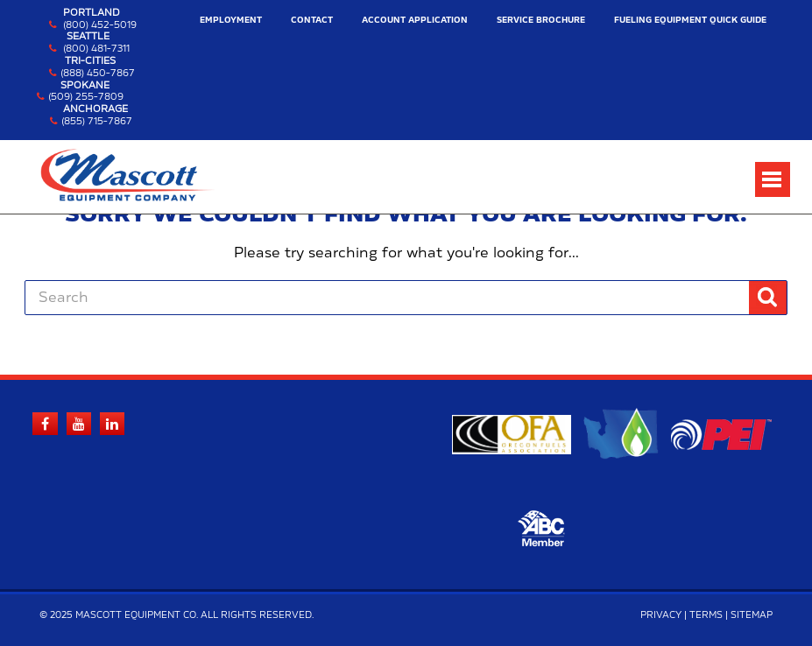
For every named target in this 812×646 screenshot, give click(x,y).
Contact (312, 21)
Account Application (415, 21)
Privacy (661, 615)
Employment (231, 21)
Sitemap (752, 615)
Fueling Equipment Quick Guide (690, 21)
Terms (706, 615)
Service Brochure (541, 21)
